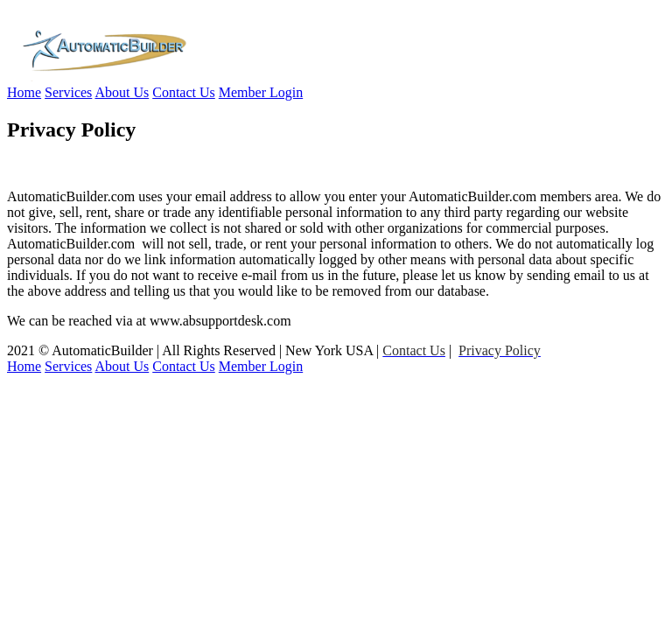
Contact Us (184, 92)
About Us (122, 92)
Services (68, 92)
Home (24, 92)
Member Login (261, 92)
